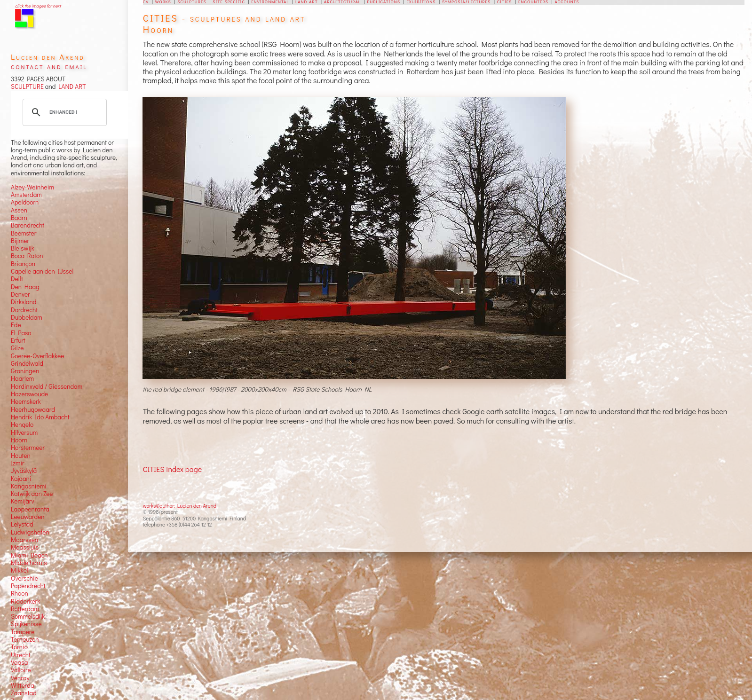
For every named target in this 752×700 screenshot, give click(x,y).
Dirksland (24, 302)
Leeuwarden (28, 517)
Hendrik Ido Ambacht (40, 417)
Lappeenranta (30, 509)
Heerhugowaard (33, 409)
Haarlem (22, 378)
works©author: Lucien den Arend (180, 506)
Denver (20, 294)
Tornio (19, 647)
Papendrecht (28, 586)
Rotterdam (25, 609)
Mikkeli (20, 570)
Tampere (23, 632)
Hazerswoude (29, 394)
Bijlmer (20, 241)
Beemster (24, 233)
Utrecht (21, 655)
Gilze (17, 348)
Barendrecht (28, 225)
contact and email (49, 66)
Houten (21, 456)
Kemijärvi (23, 501)
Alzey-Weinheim (32, 187)
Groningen (25, 371)
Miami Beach (29, 555)
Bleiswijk (23, 248)
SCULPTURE (27, 87)
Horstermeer (28, 448)
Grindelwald (27, 363)
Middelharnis (29, 563)
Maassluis (25, 547)
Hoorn (19, 440)
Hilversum (24, 433)
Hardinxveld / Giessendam (47, 386)
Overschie (24, 578)
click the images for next (38, 6)
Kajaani (21, 479)
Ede (16, 325)
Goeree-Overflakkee (37, 356)
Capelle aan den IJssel (42, 271)
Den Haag (25, 287)
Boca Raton (27, 256)
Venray (20, 678)
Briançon (23, 264)
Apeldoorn (25, 202)
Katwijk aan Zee (32, 494)
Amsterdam (26, 195)
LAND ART (71, 87)
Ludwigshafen (30, 532)
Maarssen (24, 540)
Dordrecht (24, 310)
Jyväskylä (24, 471)
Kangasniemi (29, 486)
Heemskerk (26, 401)
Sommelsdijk (28, 616)
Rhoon (20, 593)
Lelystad (22, 524)
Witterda (23, 685)
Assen (19, 210)
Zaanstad (24, 693)
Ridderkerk (25, 601)
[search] (63, 112)
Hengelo (22, 425)
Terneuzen (25, 639)
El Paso (21, 333)
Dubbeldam (27, 317)
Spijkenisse (26, 624)
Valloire (21, 670)
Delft (17, 279)
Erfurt (18, 340)
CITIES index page (172, 469)
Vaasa (19, 662)
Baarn (19, 218)
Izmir (18, 463)
